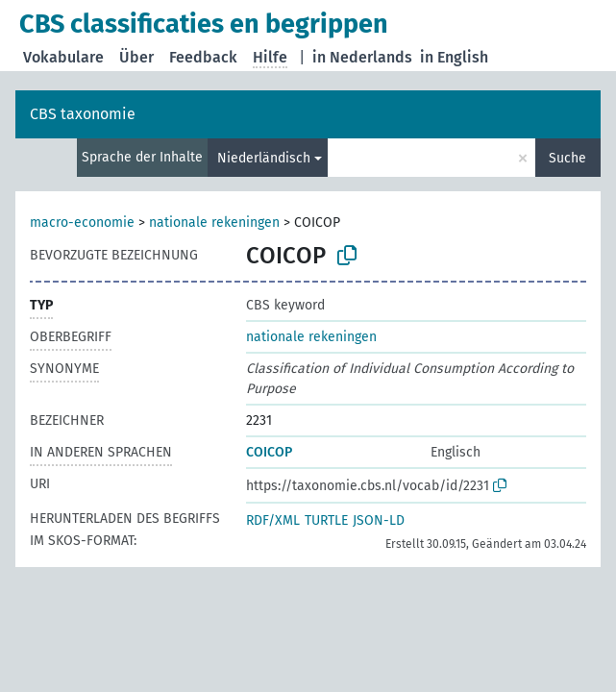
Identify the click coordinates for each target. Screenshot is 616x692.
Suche (567, 158)
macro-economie (82, 222)
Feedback (203, 57)
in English (454, 57)
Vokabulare (63, 57)
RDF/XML (273, 520)
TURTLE (326, 520)
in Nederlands (362, 57)
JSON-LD (379, 520)
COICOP (269, 452)
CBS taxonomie (83, 114)
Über (136, 57)
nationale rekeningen (214, 222)
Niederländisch (264, 158)
